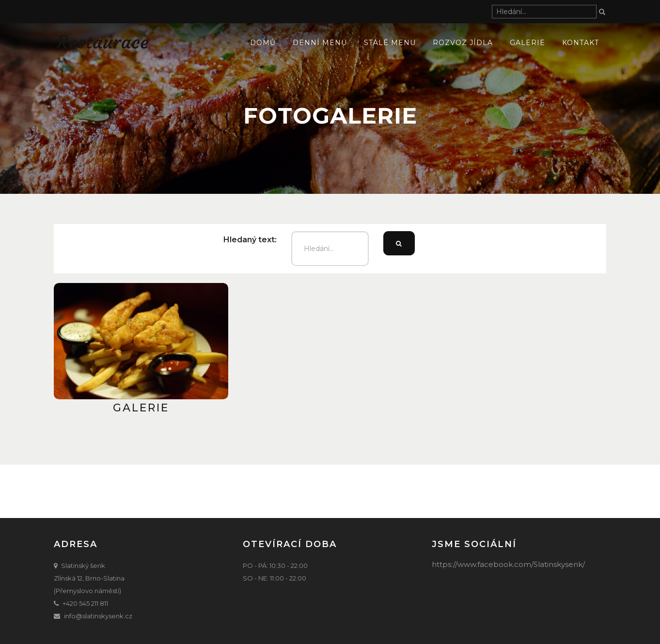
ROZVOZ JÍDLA (463, 43)
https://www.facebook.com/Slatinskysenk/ (508, 564)
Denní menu (320, 43)
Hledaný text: (250, 240)
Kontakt (581, 43)
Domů (263, 43)
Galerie (527, 43)
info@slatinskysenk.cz (98, 616)
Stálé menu (390, 43)
